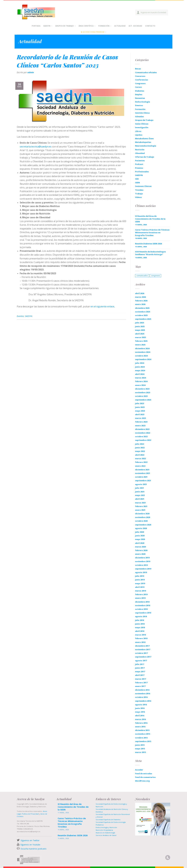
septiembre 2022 (143, 440)
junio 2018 (140, 624)
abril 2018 (140, 631)
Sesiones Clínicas (143, 186)
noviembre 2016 (143, 693)
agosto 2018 (141, 616)
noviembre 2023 (143, 392)
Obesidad (140, 153)
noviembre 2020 (143, 517)
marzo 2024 (140, 378)
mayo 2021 (140, 495)
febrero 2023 (141, 422)
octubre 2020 (141, 521)
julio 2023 (140, 403)
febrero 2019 (141, 594)
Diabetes (140, 91)
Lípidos (139, 135)
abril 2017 (140, 675)
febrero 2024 (141, 381)
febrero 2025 (141, 341)
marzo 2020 (140, 547)
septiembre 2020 (143, 525)
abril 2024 (140, 374)
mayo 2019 (140, 583)
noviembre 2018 (143, 605)
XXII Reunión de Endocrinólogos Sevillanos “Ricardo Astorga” (150, 253)
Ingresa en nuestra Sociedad (153, 12)
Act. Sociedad (135, 26)
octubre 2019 (141, 565)
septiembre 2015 (143, 741)
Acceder (139, 770)
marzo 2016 (140, 719)
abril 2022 (140, 455)
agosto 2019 (141, 572)
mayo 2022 (140, 451)
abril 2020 (140, 543)
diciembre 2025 (142, 308)
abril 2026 (140, 293)
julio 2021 (140, 488)
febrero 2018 (141, 638)
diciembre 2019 (142, 558)
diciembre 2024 (142, 348)
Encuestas (140, 98)
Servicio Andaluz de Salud (106, 835)
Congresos (140, 83)
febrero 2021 (141, 506)
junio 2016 (140, 708)
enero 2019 (140, 598)
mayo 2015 (140, 749)
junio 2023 (140, 407)
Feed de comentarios (145, 777)
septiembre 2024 (143, 359)
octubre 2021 (141, 477)
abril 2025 (140, 334)
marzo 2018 (140, 635)
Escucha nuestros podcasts (33, 849)
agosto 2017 (141, 661)
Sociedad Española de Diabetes (108, 820)
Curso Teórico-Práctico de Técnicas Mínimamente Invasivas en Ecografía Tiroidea (152, 233)
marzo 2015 (140, 752)
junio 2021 (140, 492)
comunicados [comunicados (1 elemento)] (142, 276)
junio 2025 (140, 326)
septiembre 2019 (143, 569)
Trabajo (139, 194)
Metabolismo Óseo (144, 138)
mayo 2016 (140, 712)
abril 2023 (140, 414)
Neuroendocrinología (146, 146)
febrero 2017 (141, 683)
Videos (138, 197)
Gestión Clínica (142, 113)
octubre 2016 (141, 697)
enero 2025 (140, 345)
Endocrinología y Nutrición (106, 827)
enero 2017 (140, 686)
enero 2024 (140, 385)
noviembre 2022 (143, 433)
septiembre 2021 (143, 481)
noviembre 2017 (143, 649)
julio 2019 (140, 576)
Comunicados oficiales (146, 72)
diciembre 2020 (142, 514)
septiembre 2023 (143, 400)
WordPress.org (142, 781)
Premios (139, 168)
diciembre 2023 (142, 389)
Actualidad (120, 26)
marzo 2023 (140, 418)
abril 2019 (140, 587)
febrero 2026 (141, 301)
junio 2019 (140, 580)
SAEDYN (29, 316)
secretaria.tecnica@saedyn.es (36, 147)
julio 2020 (140, 532)
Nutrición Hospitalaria (104, 830)
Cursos (138, 87)
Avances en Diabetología (105, 833)
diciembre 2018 (142, 602)
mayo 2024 (140, 370)
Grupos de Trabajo (65, 26)
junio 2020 (140, 536)
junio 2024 (140, 367)
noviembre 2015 (143, 734)
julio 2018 (140, 620)
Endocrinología (143, 102)
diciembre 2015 (142, 730)
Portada (36, 26)
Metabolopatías (143, 142)
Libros (138, 131)
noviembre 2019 (143, 561)
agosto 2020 (141, 528)
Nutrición (140, 150)
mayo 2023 (140, 411)
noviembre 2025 (143, 312)
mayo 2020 (140, 539)
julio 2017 (140, 664)
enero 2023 (140, 426)
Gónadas (139, 116)
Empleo (139, 94)
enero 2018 (140, 642)
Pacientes (140, 161)
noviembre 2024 (143, 352)
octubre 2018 (141, 609)
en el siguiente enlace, (103, 306)
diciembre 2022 (142, 429)
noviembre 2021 (143, 473)
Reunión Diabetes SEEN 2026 (149, 244)
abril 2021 (140, 499)
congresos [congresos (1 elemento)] (155, 276)
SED (137, 179)
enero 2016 (140, 727)
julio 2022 (140, 444)
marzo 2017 (140, 679)
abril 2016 (140, 716)
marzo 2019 (140, 591)
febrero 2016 (141, 723)
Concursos (140, 76)
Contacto (150, 26)
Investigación (142, 127)
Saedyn (47, 26)
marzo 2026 (140, 297)
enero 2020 (140, 554)
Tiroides (139, 190)
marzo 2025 (140, 337)
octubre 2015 (141, 738)
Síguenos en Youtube (30, 845)
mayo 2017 (140, 671)
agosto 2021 (141, 484)
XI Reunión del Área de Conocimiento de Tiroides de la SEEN (150, 219)
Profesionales (142, 172)
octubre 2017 (141, 653)
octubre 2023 (141, 396)
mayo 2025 (140, 330)
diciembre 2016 (142, 690)
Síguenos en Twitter (30, 840)
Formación (104, 26)
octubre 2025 (141, 315)
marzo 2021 (140, 503)
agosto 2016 (141, 705)
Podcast (139, 164)
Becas (138, 69)
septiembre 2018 (143, 613)
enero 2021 (140, 510)
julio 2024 (140, 363)
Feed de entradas (144, 774)
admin (31, 72)
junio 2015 (140, 745)
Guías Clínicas (142, 124)
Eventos (20, 316)
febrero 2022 (141, 462)
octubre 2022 (141, 436)
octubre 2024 (141, 356)
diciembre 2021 (142, 470)
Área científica (86, 26)
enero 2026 (140, 304)
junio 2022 (140, 448)
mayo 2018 (140, 627)
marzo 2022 (140, 458)
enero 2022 (140, 466)
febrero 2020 (141, 550)
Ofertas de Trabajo (145, 157)
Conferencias (142, 80)
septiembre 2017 (143, 657)
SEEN (137, 183)
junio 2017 (140, 668)
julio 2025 (140, 323)
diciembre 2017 (142, 646)
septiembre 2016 (143, 701)
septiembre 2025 (143, 319)
